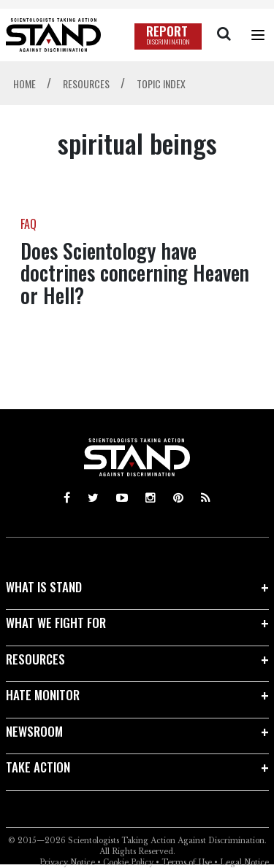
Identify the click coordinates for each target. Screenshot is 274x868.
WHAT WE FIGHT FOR (56, 623)
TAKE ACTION (38, 767)
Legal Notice (244, 863)
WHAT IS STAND (44, 587)
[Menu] (258, 35)
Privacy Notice (67, 863)
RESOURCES (35, 659)
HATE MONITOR (43, 695)
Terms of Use (187, 863)
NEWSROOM (34, 731)
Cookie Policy (128, 863)
